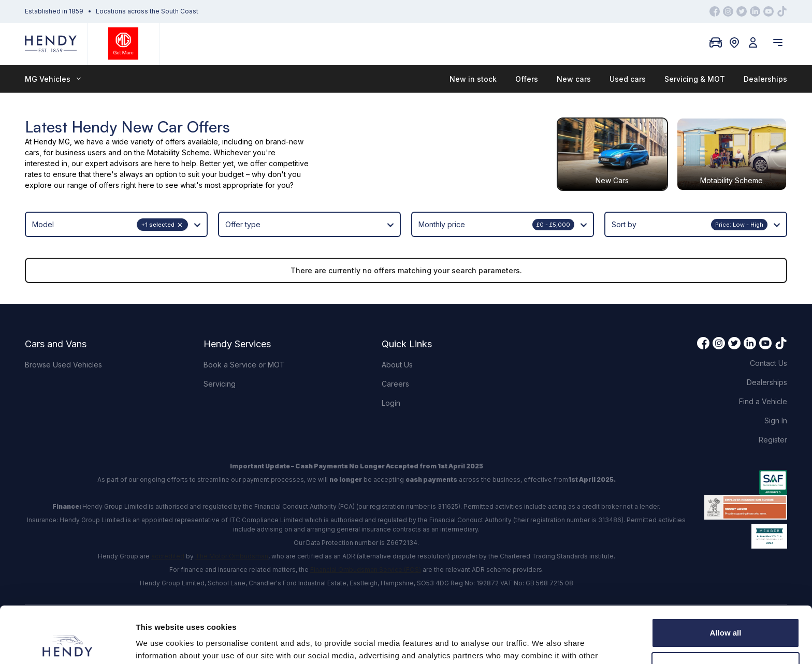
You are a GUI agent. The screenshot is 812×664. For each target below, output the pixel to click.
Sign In (776, 420)
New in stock (473, 79)
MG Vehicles (53, 79)
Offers (527, 79)
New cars (574, 79)
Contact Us (769, 363)
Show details (160, 644)
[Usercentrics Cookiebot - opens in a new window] (67, 644)
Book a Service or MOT (244, 365)
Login (391, 403)
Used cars (628, 79)
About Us (397, 365)
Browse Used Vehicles (63, 365)
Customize (726, 614)
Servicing (220, 384)
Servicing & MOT (695, 79)
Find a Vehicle (763, 401)
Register (773, 440)
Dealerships (765, 79)
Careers (395, 384)
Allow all (726, 580)
